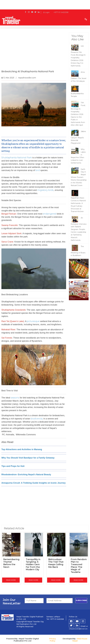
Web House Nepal (80, 640)
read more (11, 580)
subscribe (81, 600)
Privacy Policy (53, 640)
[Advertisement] (34, 51)
